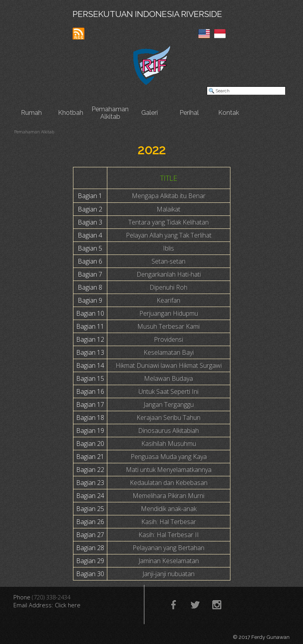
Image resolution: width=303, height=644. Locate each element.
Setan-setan (168, 261)
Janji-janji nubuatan (168, 574)
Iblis (168, 248)
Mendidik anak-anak (169, 509)
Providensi (168, 339)
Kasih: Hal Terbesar (169, 522)
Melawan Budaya (168, 378)
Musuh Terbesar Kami (168, 326)
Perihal (189, 113)
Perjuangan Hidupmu (169, 313)
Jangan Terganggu (169, 404)
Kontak (229, 113)
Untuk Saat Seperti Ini (168, 391)
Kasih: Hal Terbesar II (169, 535)
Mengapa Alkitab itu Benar (169, 196)
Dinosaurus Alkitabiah (168, 431)
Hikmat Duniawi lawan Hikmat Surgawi (169, 365)
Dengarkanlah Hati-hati (169, 274)
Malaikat (168, 209)
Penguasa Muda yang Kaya (169, 457)
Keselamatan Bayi (169, 352)
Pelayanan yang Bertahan (168, 548)
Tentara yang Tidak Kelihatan (168, 222)
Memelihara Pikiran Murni (168, 496)
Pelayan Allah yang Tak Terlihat (169, 235)
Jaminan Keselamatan (169, 561)
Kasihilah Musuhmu (169, 444)
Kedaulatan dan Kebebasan (169, 483)
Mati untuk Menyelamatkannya (169, 470)
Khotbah (71, 113)
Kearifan (168, 300)
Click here (68, 605)
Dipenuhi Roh (168, 287)
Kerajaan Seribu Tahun (168, 417)
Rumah (31, 113)
